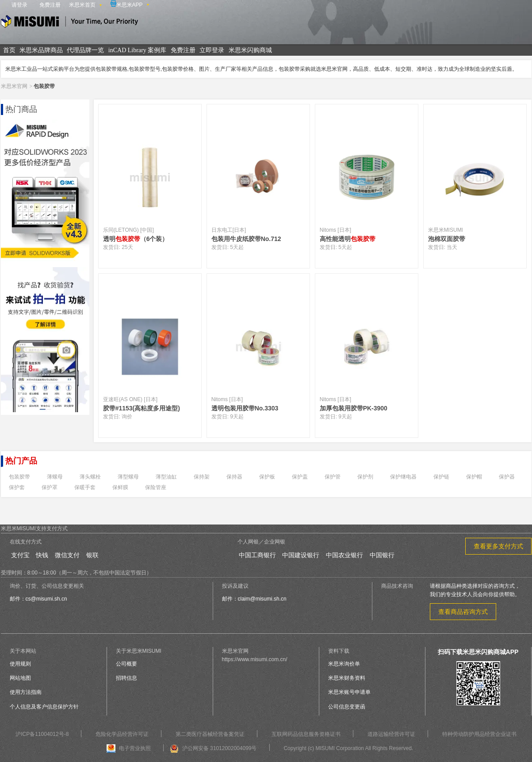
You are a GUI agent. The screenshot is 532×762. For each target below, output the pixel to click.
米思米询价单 (344, 664)
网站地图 (20, 678)
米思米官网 (14, 86)
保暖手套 (85, 487)
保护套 (17, 487)
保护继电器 (403, 477)
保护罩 (50, 487)
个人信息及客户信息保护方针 (44, 707)
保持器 (234, 477)
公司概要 (126, 664)
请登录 (19, 5)
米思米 (69, 23)
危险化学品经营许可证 (122, 734)
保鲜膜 (120, 487)
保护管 (333, 477)
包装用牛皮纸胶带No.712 (246, 239)
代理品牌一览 (85, 50)
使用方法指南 (26, 692)
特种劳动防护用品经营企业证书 (479, 734)
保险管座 (156, 487)
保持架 (202, 477)
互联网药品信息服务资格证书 (306, 734)
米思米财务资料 (347, 678)
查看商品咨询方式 (463, 612)
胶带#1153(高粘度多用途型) (142, 408)
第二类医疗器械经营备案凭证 (210, 734)
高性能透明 (348, 239)
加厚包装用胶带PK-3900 (354, 408)
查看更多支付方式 (498, 546)
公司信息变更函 (347, 707)
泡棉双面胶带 (447, 239)
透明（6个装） (136, 239)
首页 (9, 50)
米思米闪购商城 (250, 50)
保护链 (441, 477)
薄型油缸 (166, 477)
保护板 (267, 477)
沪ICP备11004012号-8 (42, 734)
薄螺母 (55, 477)
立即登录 (212, 50)
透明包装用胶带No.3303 (245, 408)
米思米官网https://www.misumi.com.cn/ (255, 655)
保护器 (507, 477)
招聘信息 (126, 678)
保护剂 (365, 477)
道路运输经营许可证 (391, 734)
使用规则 (20, 664)
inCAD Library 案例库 (137, 50)
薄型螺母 (128, 477)
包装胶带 (19, 477)
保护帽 (474, 477)
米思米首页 (82, 5)
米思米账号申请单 (349, 692)
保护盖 (300, 477)
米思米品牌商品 (41, 50)
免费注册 (50, 5)
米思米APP (127, 4)
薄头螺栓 (90, 477)
